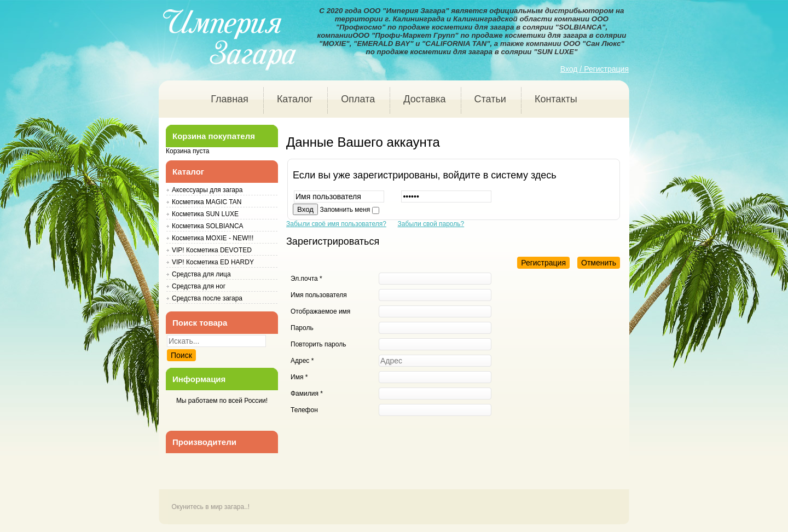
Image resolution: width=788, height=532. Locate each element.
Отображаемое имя (320, 311)
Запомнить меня (345, 210)
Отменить (599, 263)
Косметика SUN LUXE (205, 214)
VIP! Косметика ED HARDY (213, 262)
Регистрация (543, 263)
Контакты (556, 99)
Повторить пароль (318, 344)
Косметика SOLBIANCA (208, 226)
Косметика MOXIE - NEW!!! (213, 238)
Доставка (424, 99)
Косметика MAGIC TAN (207, 202)
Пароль (302, 328)
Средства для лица (201, 274)
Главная (230, 99)
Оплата (358, 99)
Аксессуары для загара (207, 190)
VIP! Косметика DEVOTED (212, 250)
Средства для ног (199, 286)
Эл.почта (306, 279)
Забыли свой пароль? (431, 224)
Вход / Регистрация (595, 69)
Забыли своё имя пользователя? (336, 224)
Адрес (302, 361)
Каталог (295, 99)
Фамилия (307, 394)
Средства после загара (207, 298)
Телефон (304, 410)
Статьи (490, 99)
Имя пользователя (319, 295)
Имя (299, 377)
